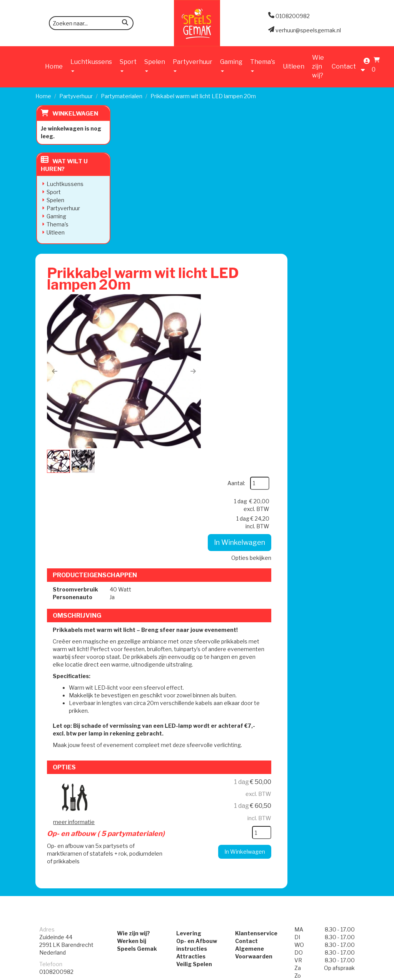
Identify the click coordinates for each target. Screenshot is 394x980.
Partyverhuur (76, 96)
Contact (344, 66)
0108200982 (56, 713)
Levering (189, 674)
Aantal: (306, 155)
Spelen (55, 200)
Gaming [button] (231, 65)
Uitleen (294, 66)
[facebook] (338, 973)
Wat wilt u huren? (63, 165)
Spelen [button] (155, 65)
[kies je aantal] (331, 579)
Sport (53, 192)
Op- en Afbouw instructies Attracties (197, 689)
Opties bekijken (321, 229)
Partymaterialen (122, 96)
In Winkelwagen (309, 214)
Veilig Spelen (194, 705)
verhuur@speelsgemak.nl (72, 732)
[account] (365, 66)
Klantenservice (256, 674)
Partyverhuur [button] (193, 65)
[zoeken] (125, 24)
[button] (136, 225)
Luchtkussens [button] (91, 65)
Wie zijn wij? (318, 66)
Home (54, 66)
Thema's (57, 224)
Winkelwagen (74, 114)
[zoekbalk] (91, 23)
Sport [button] (128, 65)
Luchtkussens (64, 184)
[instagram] (352, 973)
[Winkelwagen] (375, 66)
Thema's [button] (263, 65)
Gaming (56, 216)
